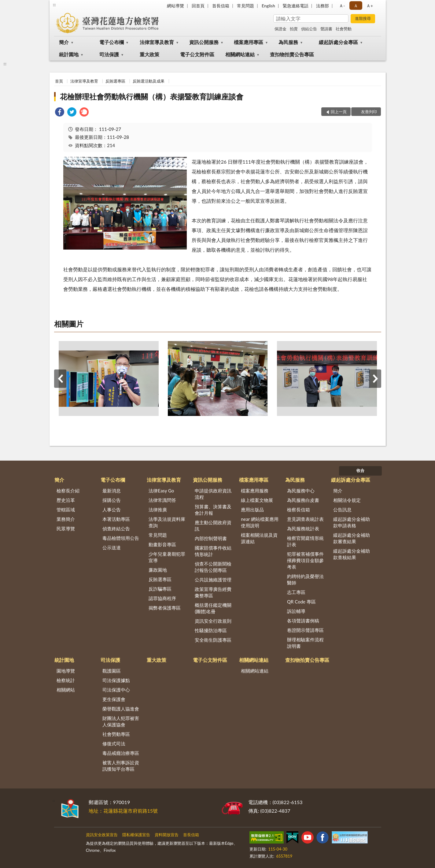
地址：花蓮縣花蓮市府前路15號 (123, 811)
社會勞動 (344, 29)
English (268, 6)
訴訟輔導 (296, 611)
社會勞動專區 (116, 734)
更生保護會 (114, 699)
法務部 (323, 6)
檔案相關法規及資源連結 (259, 538)
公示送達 (112, 547)
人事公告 (112, 510)
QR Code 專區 (301, 602)
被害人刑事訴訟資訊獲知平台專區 (121, 766)
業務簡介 (66, 519)
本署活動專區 (116, 519)
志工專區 (296, 592)
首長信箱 (221, 6)
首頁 (59, 81)
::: (54, 5)
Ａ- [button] (342, 6)
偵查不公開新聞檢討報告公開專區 (213, 567)
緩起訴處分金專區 (338, 42)
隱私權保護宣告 (136, 835)
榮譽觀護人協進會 (121, 709)
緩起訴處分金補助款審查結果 (352, 538)
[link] (60, 113)
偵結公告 (309, 29)
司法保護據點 (116, 680)
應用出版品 (252, 510)
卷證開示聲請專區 (305, 630)
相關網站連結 (240, 54)
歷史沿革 (66, 500)
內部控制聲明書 (211, 538)
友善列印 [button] (369, 112)
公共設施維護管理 (213, 580)
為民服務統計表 (303, 529)
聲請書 (326, 29)
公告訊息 (342, 510)
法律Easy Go (161, 491)
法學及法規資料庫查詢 (167, 522)
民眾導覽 (66, 529)
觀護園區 (112, 671)
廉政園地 (158, 570)
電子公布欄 (112, 42)
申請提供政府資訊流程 (213, 494)
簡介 (64, 42)
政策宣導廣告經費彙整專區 (213, 592)
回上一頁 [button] (339, 112)
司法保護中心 (116, 690)
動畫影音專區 (162, 544)
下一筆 (375, 379)
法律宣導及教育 (157, 42)
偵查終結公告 (116, 529)
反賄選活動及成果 (149, 81)
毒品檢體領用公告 (121, 538)
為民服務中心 (301, 491)
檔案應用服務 (255, 491)
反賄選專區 (115, 81)
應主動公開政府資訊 (213, 526)
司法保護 (109, 54)
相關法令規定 (347, 500)
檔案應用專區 (249, 42)
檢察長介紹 (68, 491)
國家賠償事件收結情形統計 (213, 551)
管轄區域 (66, 510)
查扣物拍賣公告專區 (292, 54)
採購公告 (112, 500)
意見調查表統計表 (305, 519)
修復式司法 (114, 744)
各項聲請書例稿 (303, 621)
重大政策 (149, 54)
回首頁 (198, 6)
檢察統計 (66, 680)
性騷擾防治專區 (211, 630)
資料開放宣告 (167, 835)
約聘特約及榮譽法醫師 (305, 579)
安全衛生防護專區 (213, 640)
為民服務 (288, 42)
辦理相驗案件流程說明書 (305, 643)
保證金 (280, 29)
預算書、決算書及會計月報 (213, 510)
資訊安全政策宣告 (102, 835)
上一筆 (60, 379)
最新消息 (112, 491)
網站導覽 (175, 6)
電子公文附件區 (197, 54)
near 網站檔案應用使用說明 (260, 522)
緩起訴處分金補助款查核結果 (352, 554)
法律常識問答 (162, 500)
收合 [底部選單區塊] (360, 470)
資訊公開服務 (204, 42)
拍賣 (294, 29)
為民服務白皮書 (303, 500)
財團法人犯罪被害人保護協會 (121, 721)
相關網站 (66, 690)
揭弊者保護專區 (165, 608)
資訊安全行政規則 (213, 621)
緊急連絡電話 (296, 6)
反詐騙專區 (160, 589)
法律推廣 (158, 510)
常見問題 (245, 6)
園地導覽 (66, 671)
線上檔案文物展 (257, 500)
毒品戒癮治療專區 (121, 753)
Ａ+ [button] (370, 6)
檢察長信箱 (299, 510)
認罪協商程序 (162, 598)
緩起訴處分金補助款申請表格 (352, 522)
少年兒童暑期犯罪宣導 (167, 557)
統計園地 (69, 54)
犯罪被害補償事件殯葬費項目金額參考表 (305, 560)
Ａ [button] (356, 6)
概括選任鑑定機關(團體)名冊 (213, 608)
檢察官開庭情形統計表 (305, 541)
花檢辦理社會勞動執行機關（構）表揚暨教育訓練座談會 (152, 96)
